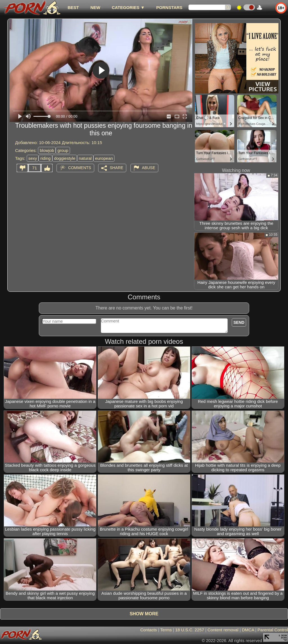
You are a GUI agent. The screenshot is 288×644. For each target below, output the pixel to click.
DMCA (248, 630)
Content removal (223, 630)
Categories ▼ (128, 7)
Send (239, 322)
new (95, 7)
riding (45, 158)
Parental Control (273, 630)
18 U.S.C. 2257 (190, 630)
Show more (144, 614)
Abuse (149, 168)
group (63, 150)
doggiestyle (65, 158)
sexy (33, 158)
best (73, 7)
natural (85, 158)
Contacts (149, 630)
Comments (80, 168)
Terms (166, 630)
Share (116, 168)
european (104, 158)
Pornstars (169, 7)
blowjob (47, 150)
